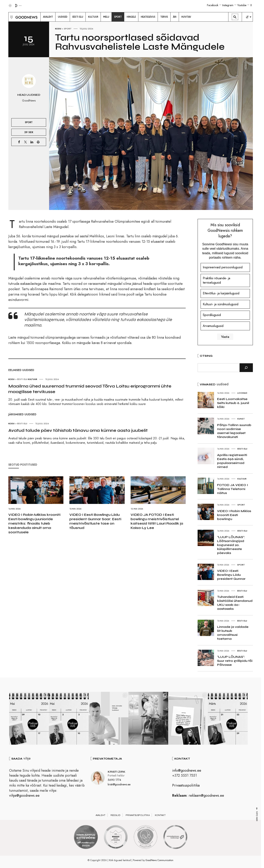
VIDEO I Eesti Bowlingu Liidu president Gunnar (231, 575)
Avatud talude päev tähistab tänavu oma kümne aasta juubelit (78, 430)
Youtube (242, 5)
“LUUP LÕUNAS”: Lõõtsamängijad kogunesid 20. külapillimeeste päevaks (231, 545)
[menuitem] (48, 17)
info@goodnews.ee (187, 770)
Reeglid (115, 815)
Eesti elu (22, 379)
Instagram (228, 5)
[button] (11, 17)
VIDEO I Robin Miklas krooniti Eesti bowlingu (234, 515)
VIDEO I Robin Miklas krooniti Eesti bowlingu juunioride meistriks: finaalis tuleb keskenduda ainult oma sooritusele (34, 523)
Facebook (213, 5)
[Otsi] (246, 368)
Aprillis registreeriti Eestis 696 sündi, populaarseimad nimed (232, 461)
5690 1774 (114, 780)
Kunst (241, 419)
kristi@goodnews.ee (119, 784)
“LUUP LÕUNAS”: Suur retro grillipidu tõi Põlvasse (235, 661)
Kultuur (33, 379)
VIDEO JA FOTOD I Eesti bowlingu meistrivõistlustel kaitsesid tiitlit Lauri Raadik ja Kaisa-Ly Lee (157, 521)
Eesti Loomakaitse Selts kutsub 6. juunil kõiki (233, 403)
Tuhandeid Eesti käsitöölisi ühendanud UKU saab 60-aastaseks (235, 603)
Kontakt (160, 815)
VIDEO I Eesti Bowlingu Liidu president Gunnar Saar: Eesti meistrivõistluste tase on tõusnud (95, 521)
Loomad (242, 393)
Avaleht (100, 815)
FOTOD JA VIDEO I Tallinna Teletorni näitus (232, 489)
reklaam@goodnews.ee (206, 796)
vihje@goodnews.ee (24, 796)
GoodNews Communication (159, 860)
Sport (68, 29)
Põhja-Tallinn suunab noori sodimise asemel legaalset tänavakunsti (234, 431)
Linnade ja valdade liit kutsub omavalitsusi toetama (233, 633)
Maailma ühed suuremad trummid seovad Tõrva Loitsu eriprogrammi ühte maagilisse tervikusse (90, 389)
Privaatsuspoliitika (186, 785)
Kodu (58, 29)
